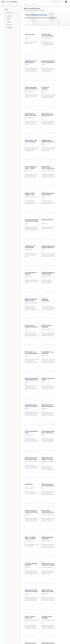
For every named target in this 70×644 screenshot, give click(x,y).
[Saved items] (48, 2)
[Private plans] (51, 2)
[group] (26, 40)
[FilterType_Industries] (5, 22)
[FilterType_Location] (5, 16)
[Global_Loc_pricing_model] (5, 28)
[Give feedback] (43, 2)
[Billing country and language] (58, 2)
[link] (32, 41)
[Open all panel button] (4, 5)
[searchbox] (14, 12)
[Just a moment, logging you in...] (66, 2)
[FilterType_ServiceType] (5, 25)
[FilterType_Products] (5, 19)
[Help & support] (46, 2)
